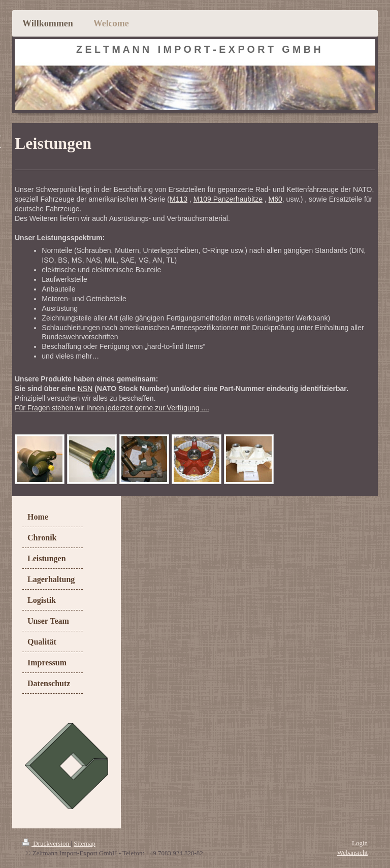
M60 (275, 199)
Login (360, 843)
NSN (85, 389)
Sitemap (85, 843)
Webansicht (352, 853)
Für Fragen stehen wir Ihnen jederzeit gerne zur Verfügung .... (112, 408)
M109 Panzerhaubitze (228, 199)
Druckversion (46, 843)
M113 (178, 199)
